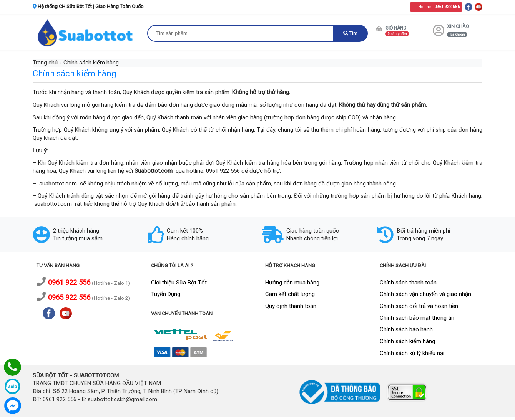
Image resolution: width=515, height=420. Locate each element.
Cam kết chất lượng (290, 294)
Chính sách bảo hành (406, 329)
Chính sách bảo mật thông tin (417, 318)
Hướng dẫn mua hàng (292, 283)
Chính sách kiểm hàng (407, 341)
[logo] (86, 32)
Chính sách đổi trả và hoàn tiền (419, 306)
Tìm (350, 33)
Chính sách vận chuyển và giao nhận (425, 294)
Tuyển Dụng (166, 294)
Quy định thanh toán (291, 306)
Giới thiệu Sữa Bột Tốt (179, 283)
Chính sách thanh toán (408, 283)
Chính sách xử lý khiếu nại (412, 353)
